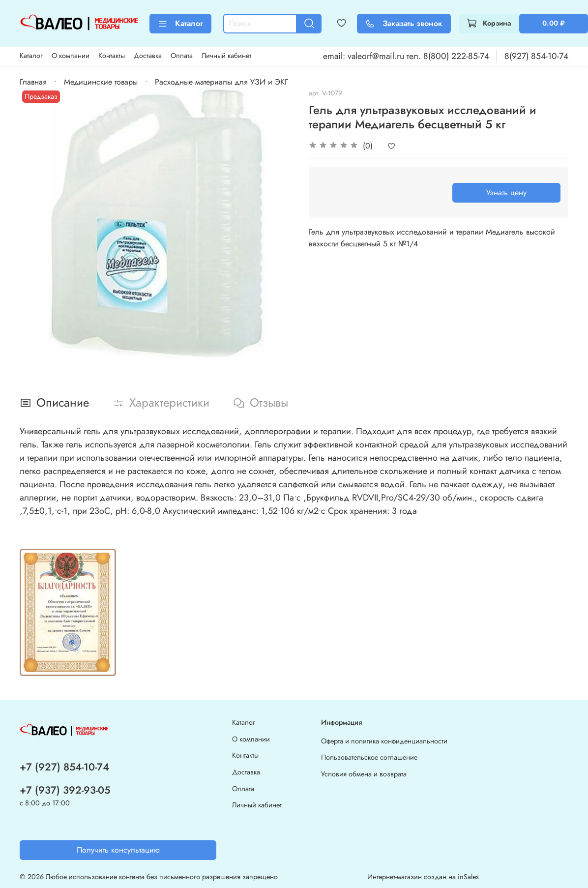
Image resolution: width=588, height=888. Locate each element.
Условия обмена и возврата (364, 774)
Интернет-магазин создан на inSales (423, 877)
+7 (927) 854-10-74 (64, 767)
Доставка (148, 56)
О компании (71, 56)
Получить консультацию (118, 850)
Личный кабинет (226, 56)
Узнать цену (506, 192)
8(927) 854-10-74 (536, 56)
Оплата (182, 56)
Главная (33, 82)
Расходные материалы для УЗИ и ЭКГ (221, 82)
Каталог (180, 23)
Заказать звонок (404, 23)
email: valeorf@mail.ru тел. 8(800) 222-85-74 (406, 56)
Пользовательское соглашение (369, 757)
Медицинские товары (101, 82)
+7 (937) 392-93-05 (65, 790)
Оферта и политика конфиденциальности (384, 741)
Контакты (112, 56)
